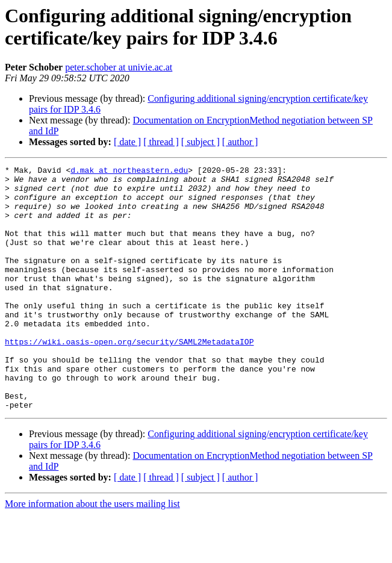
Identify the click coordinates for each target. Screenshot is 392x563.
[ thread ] (161, 142)
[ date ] (127, 142)
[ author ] (240, 142)
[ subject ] (201, 142)
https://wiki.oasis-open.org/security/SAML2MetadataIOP (129, 378)
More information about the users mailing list (92, 552)
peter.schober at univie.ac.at (119, 67)
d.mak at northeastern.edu (129, 172)
